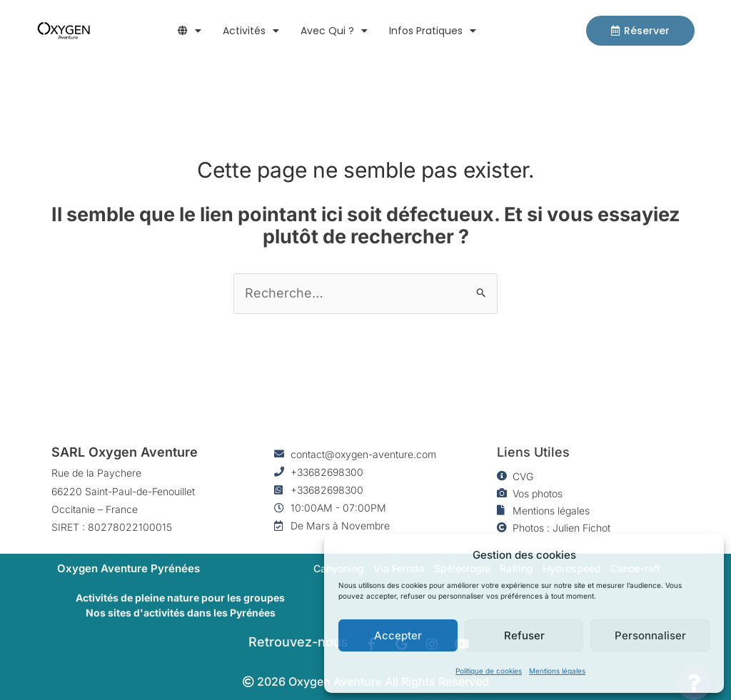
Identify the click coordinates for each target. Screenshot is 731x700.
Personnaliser (650, 635)
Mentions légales (557, 671)
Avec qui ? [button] (334, 31)
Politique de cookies (489, 671)
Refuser (524, 635)
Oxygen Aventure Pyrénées (128, 568)
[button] (190, 31)
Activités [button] (251, 31)
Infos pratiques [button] (433, 31)
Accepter (398, 635)
